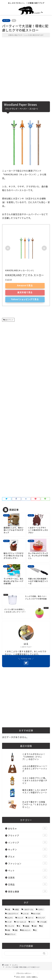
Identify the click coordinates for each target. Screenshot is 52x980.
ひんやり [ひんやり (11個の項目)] (10, 918)
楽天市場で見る (25, 292)
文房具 (28, 878)
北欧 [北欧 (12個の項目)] (35, 926)
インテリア (28, 843)
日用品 (28, 884)
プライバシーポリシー (24, 973)
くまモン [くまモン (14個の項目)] (41, 909)
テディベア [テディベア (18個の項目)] (41, 918)
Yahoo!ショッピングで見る (25, 299)
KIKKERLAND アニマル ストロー (25, 275)
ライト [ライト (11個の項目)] (33, 922)
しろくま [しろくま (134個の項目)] (26, 914)
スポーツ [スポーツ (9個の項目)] (30, 918)
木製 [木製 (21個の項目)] (8, 930)
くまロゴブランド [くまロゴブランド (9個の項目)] (13, 914)
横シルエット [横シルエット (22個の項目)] (26, 930)
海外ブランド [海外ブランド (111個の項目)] (11, 934)
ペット (28, 870)
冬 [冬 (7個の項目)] (19, 926)
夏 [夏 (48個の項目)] (42, 926)
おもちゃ (28, 828)
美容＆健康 (28, 891)
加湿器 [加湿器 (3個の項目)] (27, 926)
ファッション (28, 863)
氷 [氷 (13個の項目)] (36, 930)
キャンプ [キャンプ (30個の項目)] (20, 918)
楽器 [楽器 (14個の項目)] (16, 930)
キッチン (6, 21)
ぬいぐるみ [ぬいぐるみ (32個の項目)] (37, 914)
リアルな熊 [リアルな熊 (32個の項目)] (43, 922)
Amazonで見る (25, 285)
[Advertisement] (26, 71)
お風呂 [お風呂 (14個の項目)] (17, 909)
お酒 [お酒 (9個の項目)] (8, 909)
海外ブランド (9, 320)
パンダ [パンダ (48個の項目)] (9, 922)
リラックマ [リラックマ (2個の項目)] (11, 926)
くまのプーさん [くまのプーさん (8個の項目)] (28, 909)
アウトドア (28, 835)
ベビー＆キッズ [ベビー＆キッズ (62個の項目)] (21, 922)
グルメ (28, 856)
